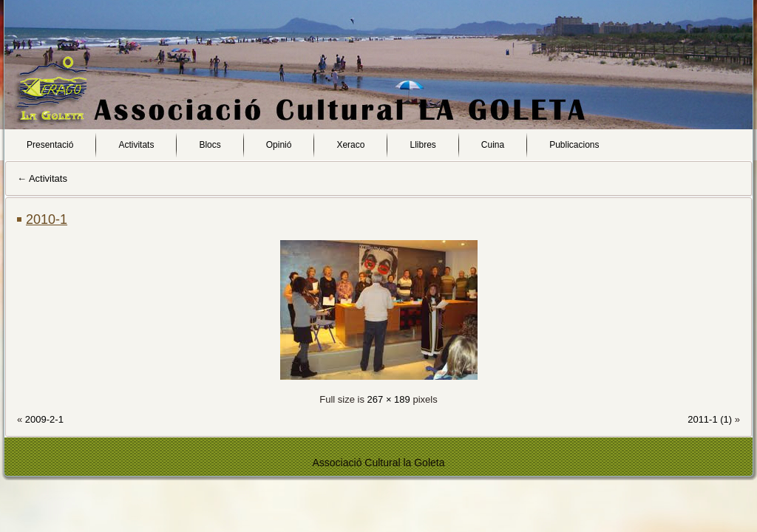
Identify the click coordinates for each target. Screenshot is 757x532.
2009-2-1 (44, 419)
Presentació (50, 145)
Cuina (493, 145)
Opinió (279, 145)
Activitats (136, 145)
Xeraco (350, 145)
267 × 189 (389, 399)
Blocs (210, 145)
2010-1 (47, 219)
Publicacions (574, 145)
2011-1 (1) (710, 419)
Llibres (422, 145)
